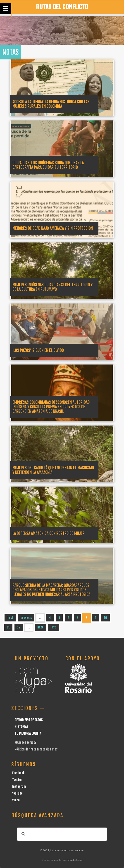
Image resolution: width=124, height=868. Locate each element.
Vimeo (16, 800)
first (10, 618)
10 (105, 618)
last (53, 627)
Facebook (18, 773)
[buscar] (61, 834)
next (40, 627)
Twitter (17, 780)
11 (8, 627)
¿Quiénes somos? (25, 742)
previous (26, 618)
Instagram (19, 787)
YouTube (17, 793)
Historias (21, 727)
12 (19, 627)
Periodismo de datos (29, 720)
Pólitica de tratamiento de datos (36, 749)
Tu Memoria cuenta (28, 733)
